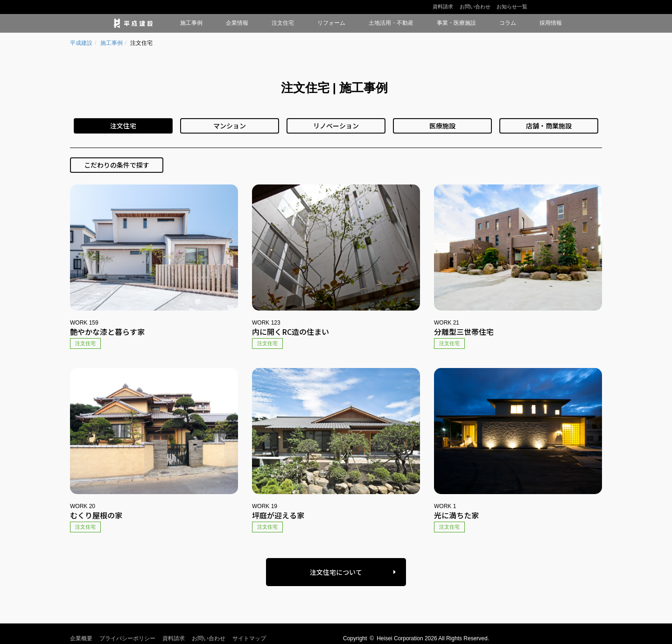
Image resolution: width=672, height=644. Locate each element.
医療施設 (442, 126)
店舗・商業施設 (549, 126)
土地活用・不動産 (391, 23)
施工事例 (191, 23)
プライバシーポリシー (127, 638)
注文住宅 (283, 23)
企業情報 (237, 23)
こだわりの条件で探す (117, 165)
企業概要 (81, 638)
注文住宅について (336, 572)
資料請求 (443, 7)
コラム (508, 23)
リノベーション (336, 126)
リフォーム (331, 23)
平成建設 (81, 43)
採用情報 (551, 23)
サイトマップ (249, 638)
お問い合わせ (475, 7)
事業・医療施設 (456, 23)
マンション (230, 126)
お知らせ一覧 (512, 7)
